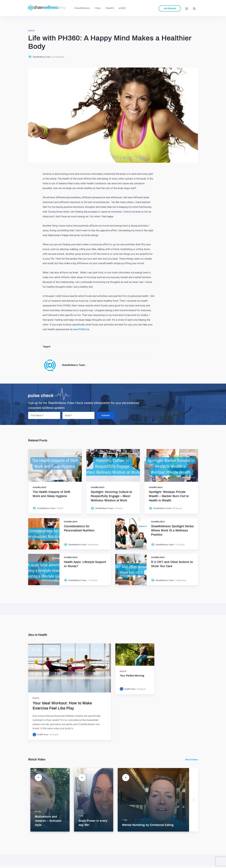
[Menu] (187, 8)
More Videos (192, 760)
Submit (106, 415)
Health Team (43, 735)
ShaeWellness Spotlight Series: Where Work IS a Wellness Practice (173, 531)
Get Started (170, 8)
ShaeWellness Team (42, 57)
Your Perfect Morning (132, 676)
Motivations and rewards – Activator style (48, 821)
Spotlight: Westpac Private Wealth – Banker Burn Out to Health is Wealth (169, 496)
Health (31, 31)
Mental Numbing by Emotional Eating (148, 825)
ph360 (122, 8)
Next (194, 800)
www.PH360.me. (81, 329)
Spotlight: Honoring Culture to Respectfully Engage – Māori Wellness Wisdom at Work (111, 496)
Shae (98, 8)
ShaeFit (110, 8)
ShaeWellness (82, 8)
